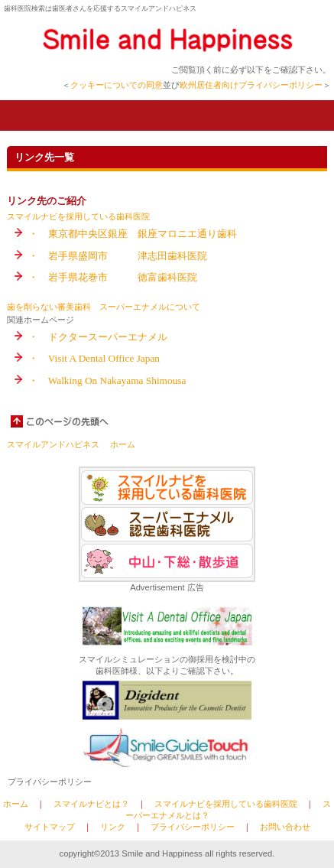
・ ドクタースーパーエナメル (98, 337)
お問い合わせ (285, 827)
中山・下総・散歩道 (167, 561)
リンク (113, 827)
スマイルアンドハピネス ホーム (71, 444)
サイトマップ (50, 827)
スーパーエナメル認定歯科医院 (167, 524)
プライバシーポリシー (50, 782)
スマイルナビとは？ (91, 804)
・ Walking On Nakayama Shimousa (107, 380)
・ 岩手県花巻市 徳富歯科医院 (113, 277)
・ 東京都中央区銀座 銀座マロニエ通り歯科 (133, 234)
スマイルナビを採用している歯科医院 (78, 216)
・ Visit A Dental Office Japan (94, 358)
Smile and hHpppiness (167, 40)
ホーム (16, 804)
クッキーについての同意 (117, 85)
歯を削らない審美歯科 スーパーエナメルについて (104, 307)
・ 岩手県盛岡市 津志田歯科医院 (118, 256)
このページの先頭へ (60, 421)
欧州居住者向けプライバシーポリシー (251, 85)
